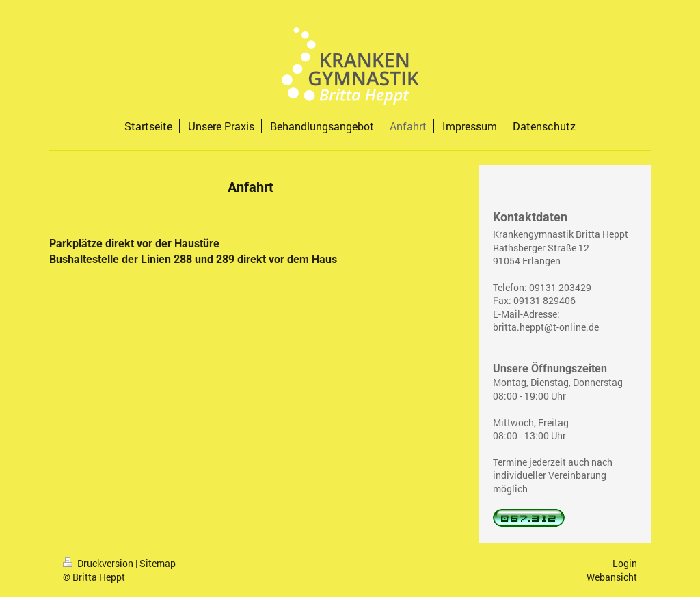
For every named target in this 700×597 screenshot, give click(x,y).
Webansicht (612, 577)
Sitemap (158, 563)
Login (625, 563)
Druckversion (99, 563)
